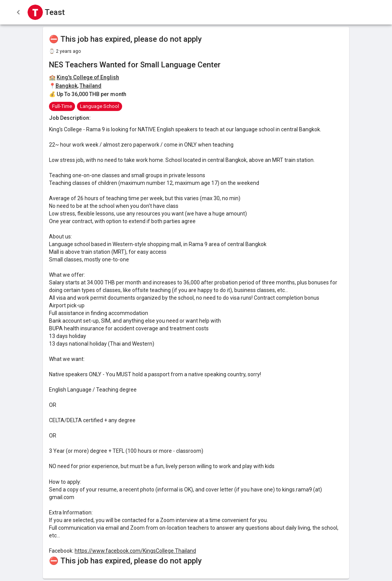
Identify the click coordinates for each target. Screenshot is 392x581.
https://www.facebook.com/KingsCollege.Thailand (135, 551)
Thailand (91, 86)
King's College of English (88, 77)
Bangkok (66, 86)
